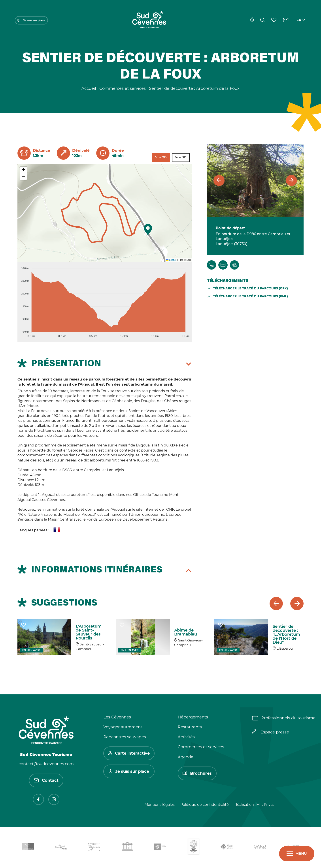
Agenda (186, 757)
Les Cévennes (117, 717)
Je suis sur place (31, 20)
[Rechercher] (262, 20)
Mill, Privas (265, 805)
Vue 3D (181, 157)
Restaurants (190, 727)
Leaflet (171, 260)
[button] (148, 229)
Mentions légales (160, 805)
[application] (105, 300)
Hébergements (193, 717)
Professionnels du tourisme (284, 718)
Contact (46, 780)
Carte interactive (129, 753)
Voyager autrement (123, 727)
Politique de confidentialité (205, 805)
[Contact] (286, 20)
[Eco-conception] (252, 20)
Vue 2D (161, 157)
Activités (186, 737)
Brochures (197, 773)
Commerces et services (201, 747)
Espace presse (271, 732)
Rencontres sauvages (125, 737)
